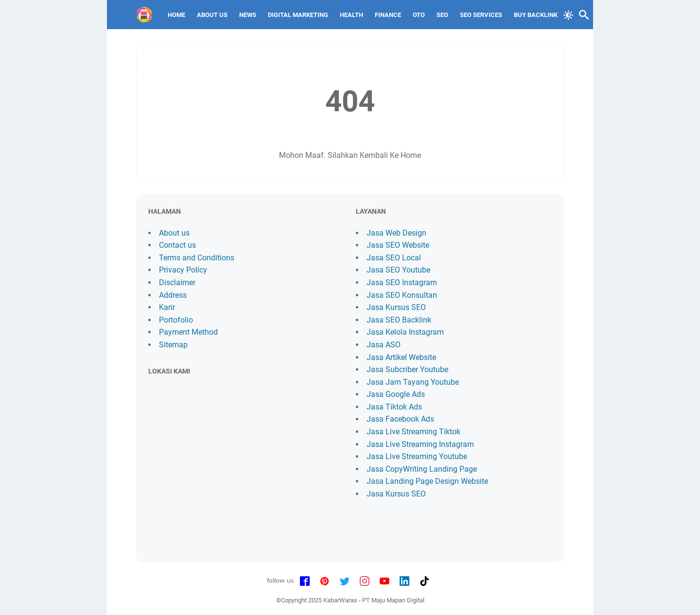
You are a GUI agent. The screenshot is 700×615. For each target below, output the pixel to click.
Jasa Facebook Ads (400, 419)
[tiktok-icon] (424, 581)
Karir (167, 307)
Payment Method (188, 332)
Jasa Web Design (396, 233)
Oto (419, 15)
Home (176, 15)
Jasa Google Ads (396, 394)
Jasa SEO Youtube (398, 270)
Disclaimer (177, 282)
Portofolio (176, 320)
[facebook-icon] (305, 581)
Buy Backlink (536, 15)
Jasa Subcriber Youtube (407, 369)
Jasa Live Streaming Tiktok (413, 432)
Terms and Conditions (197, 258)
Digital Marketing (298, 15)
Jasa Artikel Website (401, 357)
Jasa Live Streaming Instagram (420, 444)
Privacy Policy (183, 270)
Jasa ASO (384, 345)
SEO (442, 15)
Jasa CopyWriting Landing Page (422, 469)
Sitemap (173, 345)
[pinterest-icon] (325, 581)
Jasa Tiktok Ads (394, 407)
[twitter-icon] (345, 581)
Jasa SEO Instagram (402, 282)
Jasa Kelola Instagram (405, 332)
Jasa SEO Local (394, 258)
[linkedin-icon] (404, 581)
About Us (212, 15)
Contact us (177, 245)
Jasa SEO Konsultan (402, 295)
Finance (388, 15)
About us (174, 233)
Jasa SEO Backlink (399, 320)
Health (351, 15)
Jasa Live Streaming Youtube (417, 456)
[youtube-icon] (385, 581)
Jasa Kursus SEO (396, 307)
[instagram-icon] (365, 581)
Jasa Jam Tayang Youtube (413, 382)
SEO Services (481, 15)
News (248, 15)
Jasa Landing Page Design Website (427, 481)
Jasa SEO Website (398, 245)
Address (173, 295)
